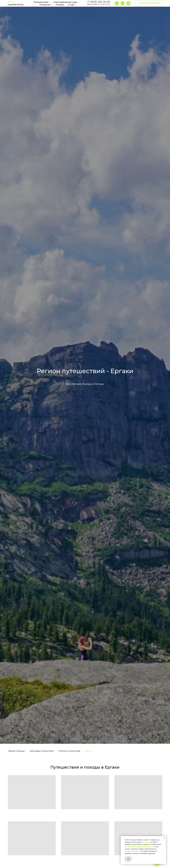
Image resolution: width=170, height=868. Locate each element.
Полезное (45, 5)
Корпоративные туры (66, 2)
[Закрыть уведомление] (164, 838)
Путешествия (41, 2)
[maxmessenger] (128, 3)
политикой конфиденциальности (140, 847)
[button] (150, 3)
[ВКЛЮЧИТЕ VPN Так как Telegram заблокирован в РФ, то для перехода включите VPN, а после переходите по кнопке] (123, 3)
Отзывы (60, 5)
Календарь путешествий (42, 751)
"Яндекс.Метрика (132, 851)
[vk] (117, 3)
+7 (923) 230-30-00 (99, 2)
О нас (71, 5)
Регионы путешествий (69, 751)
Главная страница (16, 751)
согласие (146, 842)
